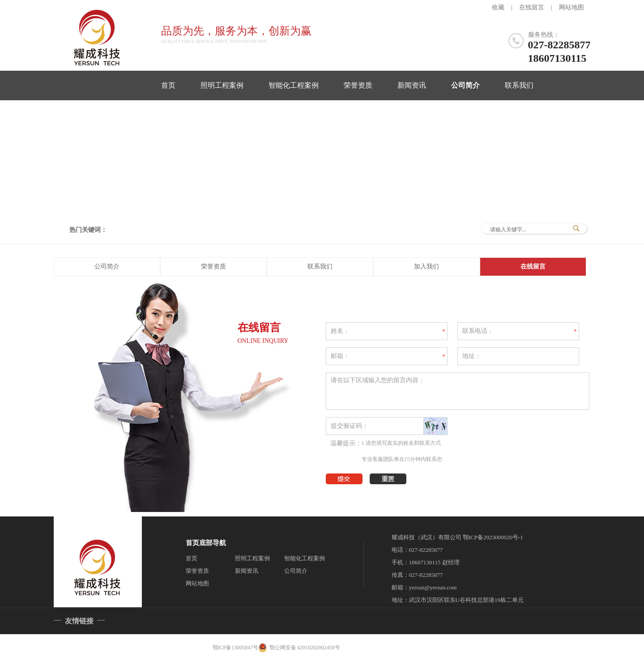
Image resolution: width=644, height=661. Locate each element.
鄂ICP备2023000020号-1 (493, 537)
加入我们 (426, 267)
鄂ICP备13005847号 (236, 648)
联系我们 (519, 85)
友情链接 (79, 621)
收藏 (498, 7)
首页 (168, 85)
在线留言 (532, 7)
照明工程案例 (222, 85)
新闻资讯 (412, 85)
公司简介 (465, 85)
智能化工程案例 (294, 85)
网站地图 (571, 7)
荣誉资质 (358, 85)
